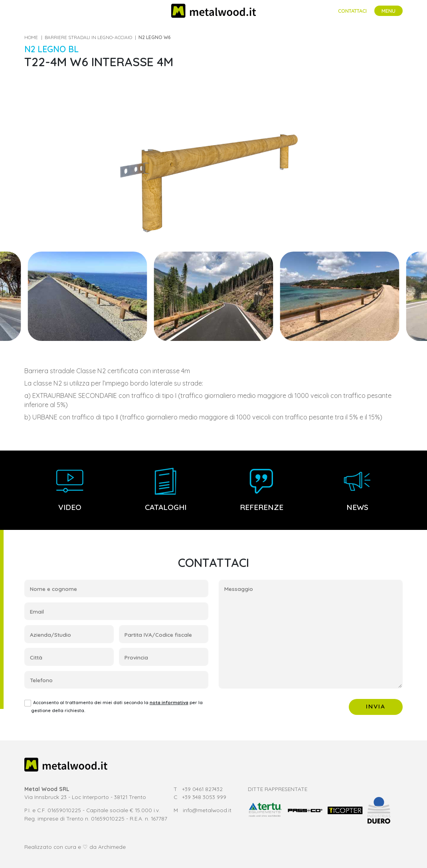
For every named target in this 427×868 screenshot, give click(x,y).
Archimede (112, 847)
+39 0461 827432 (202, 789)
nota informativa (169, 703)
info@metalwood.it (207, 810)
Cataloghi (166, 490)
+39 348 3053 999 (204, 797)
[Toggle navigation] (388, 11)
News (357, 490)
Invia (376, 706)
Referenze (262, 490)
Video (70, 490)
